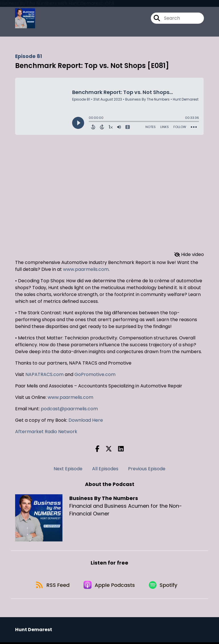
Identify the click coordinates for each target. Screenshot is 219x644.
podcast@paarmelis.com (69, 409)
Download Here (85, 420)
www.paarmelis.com (86, 269)
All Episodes (105, 469)
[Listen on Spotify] (165, 586)
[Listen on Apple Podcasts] (109, 586)
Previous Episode (147, 469)
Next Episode (68, 469)
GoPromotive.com (95, 374)
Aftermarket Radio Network (46, 432)
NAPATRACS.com (44, 374)
